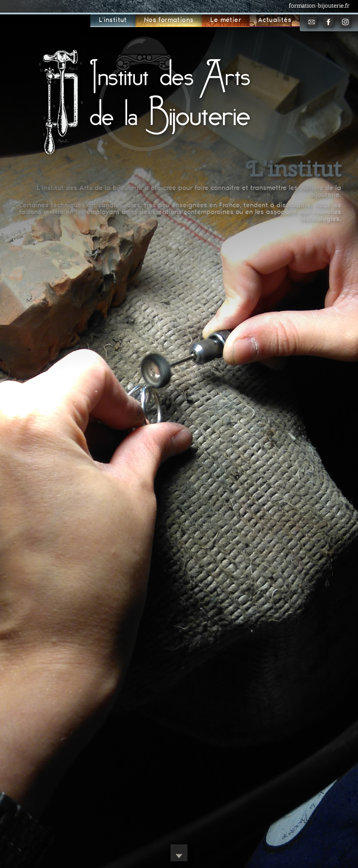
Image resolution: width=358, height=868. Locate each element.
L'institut (113, 20)
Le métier (226, 20)
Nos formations (169, 20)
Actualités (275, 20)
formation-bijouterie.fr (319, 5)
